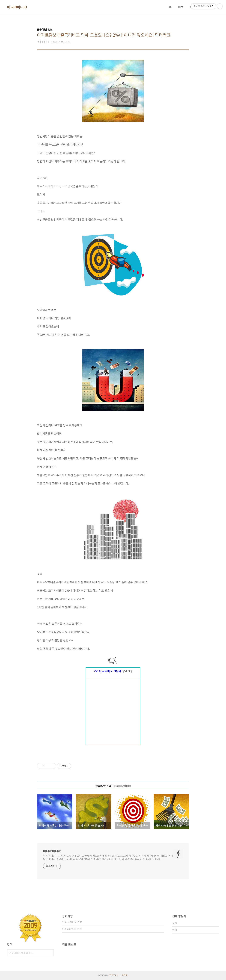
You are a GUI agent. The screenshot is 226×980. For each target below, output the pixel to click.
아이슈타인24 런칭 (72, 929)
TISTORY (114, 975)
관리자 (125, 975)
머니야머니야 (17, 7)
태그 (181, 7)
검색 (50, 953)
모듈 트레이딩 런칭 (72, 922)
